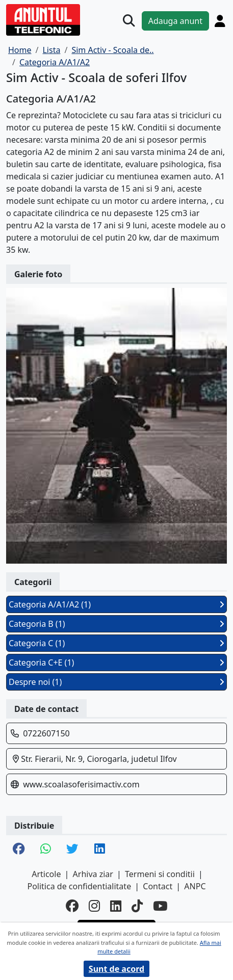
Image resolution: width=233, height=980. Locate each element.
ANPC (195, 886)
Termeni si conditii (160, 874)
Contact (158, 886)
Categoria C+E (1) (116, 663)
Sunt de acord (116, 969)
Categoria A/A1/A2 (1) (116, 604)
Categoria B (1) (116, 624)
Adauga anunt (175, 21)
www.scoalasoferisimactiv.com (81, 784)
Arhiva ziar (93, 874)
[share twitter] (72, 850)
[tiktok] (137, 906)
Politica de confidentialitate (79, 886)
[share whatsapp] (46, 850)
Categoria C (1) (116, 643)
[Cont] (220, 21)
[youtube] (160, 906)
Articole (46, 874)
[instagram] (94, 906)
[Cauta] (129, 21)
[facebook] (72, 906)
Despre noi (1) (116, 682)
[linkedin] (116, 906)
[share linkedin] (100, 850)
